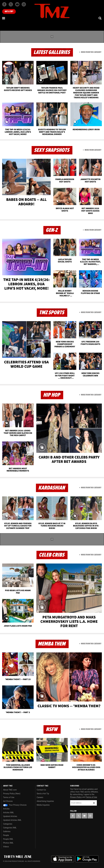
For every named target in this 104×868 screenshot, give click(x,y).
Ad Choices (8, 801)
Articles (6, 809)
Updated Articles (10, 816)
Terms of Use (9, 797)
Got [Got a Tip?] (9, 12)
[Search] (100, 18)
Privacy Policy (76, 797)
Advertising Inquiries (45, 801)
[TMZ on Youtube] (17, 4)
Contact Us (41, 790)
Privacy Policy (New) (12, 794)
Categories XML (10, 828)
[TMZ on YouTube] (84, 816)
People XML (8, 839)
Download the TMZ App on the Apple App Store (63, 859)
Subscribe (94, 803)
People (6, 835)
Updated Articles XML (12, 820)
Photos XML (8, 843)
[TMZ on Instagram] (24, 4)
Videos (6, 847)
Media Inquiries (43, 805)
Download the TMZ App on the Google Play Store (87, 859)
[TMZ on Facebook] (4, 4)
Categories (8, 824)
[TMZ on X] (11, 4)
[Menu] (4, 18)
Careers (40, 797)
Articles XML (9, 813)
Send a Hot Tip (43, 794)
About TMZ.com (10, 790)
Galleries (7, 831)
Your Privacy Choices (15, 805)
